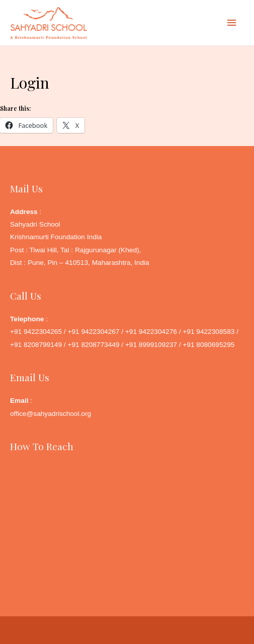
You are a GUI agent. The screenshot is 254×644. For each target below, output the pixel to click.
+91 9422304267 (93, 332)
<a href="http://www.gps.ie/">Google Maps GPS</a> (127, 514)
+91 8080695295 (208, 345)
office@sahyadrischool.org (51, 414)
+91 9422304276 (151, 332)
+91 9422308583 (208, 332)
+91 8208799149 (36, 345)
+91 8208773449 (93, 345)
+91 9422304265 (36, 332)
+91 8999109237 (151, 345)
